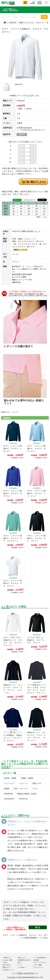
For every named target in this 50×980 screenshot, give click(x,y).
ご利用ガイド (7, 958)
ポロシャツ (40, 23)
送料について (22, 958)
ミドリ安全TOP (10, 23)
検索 (44, 17)
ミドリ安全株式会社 (40, 958)
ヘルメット (23, 783)
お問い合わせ (7, 965)
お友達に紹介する (29, 200)
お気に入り (17, 200)
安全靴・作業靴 (10, 778)
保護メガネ (37, 783)
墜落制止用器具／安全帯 (27, 794)
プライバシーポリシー (40, 962)
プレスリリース (38, 967)
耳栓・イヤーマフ (21, 789)
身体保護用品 (9, 799)
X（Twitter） (22, 967)
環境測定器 (23, 799)
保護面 (7, 789)
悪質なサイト (7, 967)
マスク (35, 789)
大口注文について (8, 970)
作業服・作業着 (27, 778)
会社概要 (36, 960)
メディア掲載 (37, 965)
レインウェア (9, 783)
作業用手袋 (8, 794)
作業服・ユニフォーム (26, 23)
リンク (20, 965)
